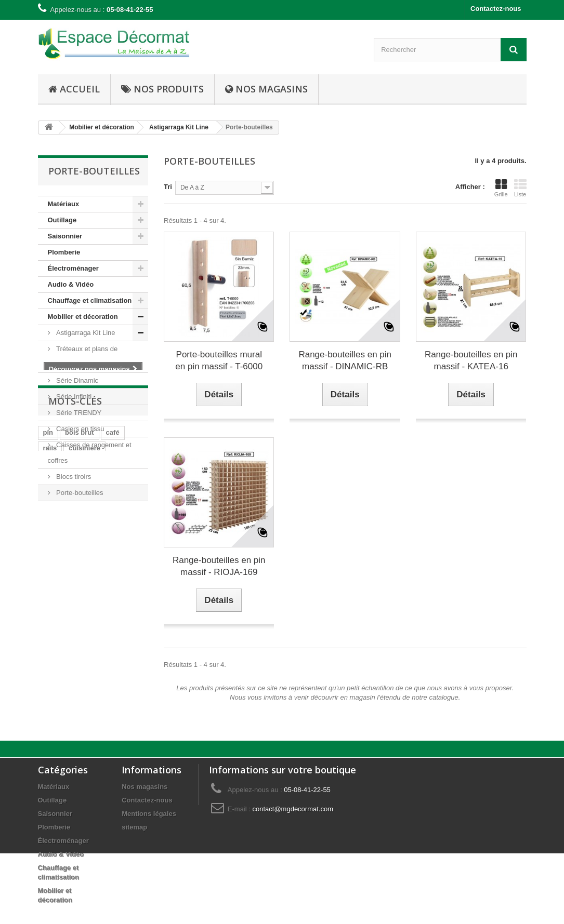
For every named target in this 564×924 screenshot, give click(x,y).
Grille (501, 188)
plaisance (58, 625)
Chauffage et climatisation (90, 300)
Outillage (62, 220)
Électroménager (73, 268)
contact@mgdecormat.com (293, 809)
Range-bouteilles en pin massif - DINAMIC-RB (345, 360)
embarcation (107, 640)
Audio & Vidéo (71, 284)
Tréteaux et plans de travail (83, 357)
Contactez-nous (496, 9)
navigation (103, 625)
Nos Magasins (266, 89)
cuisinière (84, 609)
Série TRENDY (78, 413)
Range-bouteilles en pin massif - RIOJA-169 (219, 566)
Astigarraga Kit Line (85, 333)
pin (48, 593)
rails (50, 609)
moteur (55, 656)
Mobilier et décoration (83, 317)
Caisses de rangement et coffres (90, 453)
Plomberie (64, 252)
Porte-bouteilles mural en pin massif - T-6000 (219, 360)
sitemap (134, 827)
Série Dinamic (77, 380)
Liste (520, 188)
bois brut (80, 593)
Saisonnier (65, 236)
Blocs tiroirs (73, 477)
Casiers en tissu (80, 429)
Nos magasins (145, 787)
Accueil (74, 89)
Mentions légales (149, 814)
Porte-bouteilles (79, 493)
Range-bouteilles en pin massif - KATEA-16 (471, 360)
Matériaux (64, 204)
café (113, 593)
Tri (168, 187)
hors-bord (59, 640)
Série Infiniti (73, 397)
